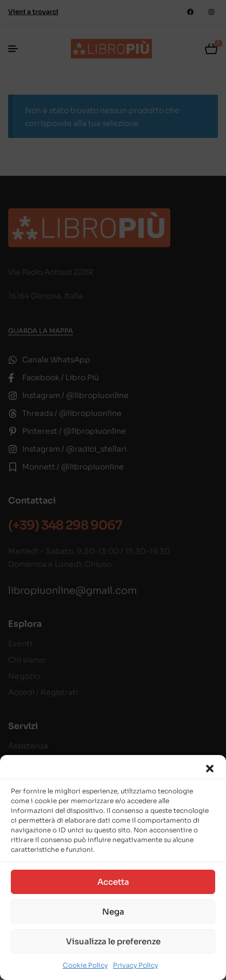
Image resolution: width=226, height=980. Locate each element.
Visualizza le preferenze (113, 941)
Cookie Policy (85, 965)
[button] (210, 769)
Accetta (113, 882)
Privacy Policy (135, 965)
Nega (113, 912)
